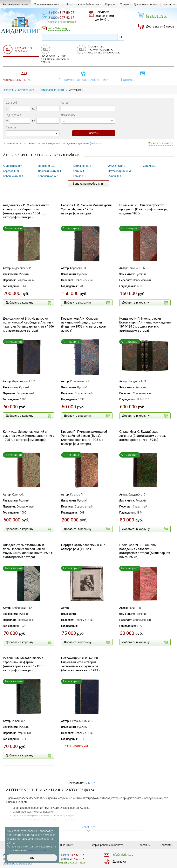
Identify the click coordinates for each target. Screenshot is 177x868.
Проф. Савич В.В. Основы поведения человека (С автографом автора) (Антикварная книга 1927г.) (145, 551)
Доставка (119, 862)
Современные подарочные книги (83, 77)
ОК (32, 858)
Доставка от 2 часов (160, 27)
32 (86, 783)
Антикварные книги (18, 77)
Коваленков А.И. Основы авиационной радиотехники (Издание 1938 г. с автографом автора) (84, 325)
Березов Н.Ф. (11, 171)
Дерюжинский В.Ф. (50, 171)
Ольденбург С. (117, 166)
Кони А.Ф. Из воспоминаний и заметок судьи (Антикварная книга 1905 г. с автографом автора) (29, 436)
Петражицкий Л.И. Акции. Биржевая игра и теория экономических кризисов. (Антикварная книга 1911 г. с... (84, 664)
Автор (65, 103)
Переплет (12, 127)
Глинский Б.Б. (47, 166)
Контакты (169, 4)
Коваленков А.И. (48, 176)
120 (94, 783)
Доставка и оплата (146, 4)
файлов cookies (37, 850)
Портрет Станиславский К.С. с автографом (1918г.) (83, 547)
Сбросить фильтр (160, 143)
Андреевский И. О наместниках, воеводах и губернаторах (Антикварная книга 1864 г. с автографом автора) (26, 211)
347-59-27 (61, 13)
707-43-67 (61, 18)
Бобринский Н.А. (14, 176)
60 (90, 783)
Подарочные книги (61, 845)
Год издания (13, 115)
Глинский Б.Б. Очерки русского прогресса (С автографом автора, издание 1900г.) (144, 209)
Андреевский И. (13, 166)
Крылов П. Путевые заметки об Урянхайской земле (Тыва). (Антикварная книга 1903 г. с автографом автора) (84, 438)
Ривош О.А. (115, 176)
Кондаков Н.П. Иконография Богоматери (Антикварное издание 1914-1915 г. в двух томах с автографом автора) (145, 325)
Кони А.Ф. (79, 171)
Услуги (125, 4)
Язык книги (68, 115)
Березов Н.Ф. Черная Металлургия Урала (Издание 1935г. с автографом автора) (86, 209)
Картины (133, 77)
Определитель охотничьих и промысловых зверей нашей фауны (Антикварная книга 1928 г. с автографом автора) (28, 551)
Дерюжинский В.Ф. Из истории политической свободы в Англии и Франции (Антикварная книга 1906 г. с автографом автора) (28, 325)
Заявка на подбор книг (88, 184)
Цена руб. (12, 103)
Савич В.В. (150, 166)
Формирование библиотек (83, 4)
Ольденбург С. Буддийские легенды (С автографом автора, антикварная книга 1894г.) (142, 436)
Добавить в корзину (28, 303)
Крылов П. (80, 176)
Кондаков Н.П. (82, 166)
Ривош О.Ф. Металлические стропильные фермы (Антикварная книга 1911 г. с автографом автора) (24, 664)
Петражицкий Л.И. (120, 171)
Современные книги (47, 4)
